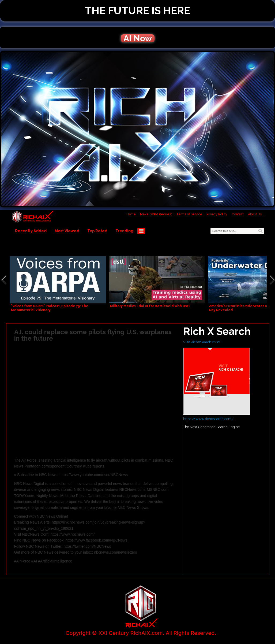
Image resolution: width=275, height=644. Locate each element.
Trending (124, 231)
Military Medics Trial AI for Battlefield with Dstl (150, 306)
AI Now (138, 38)
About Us (255, 214)
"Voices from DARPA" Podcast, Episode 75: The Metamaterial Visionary (50, 308)
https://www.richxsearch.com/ (208, 419)
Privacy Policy (217, 214)
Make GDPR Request (156, 214)
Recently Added (31, 231)
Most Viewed (67, 231)
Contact (238, 214)
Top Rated (97, 231)
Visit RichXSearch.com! (202, 342)
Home (131, 214)
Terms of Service (189, 214)
